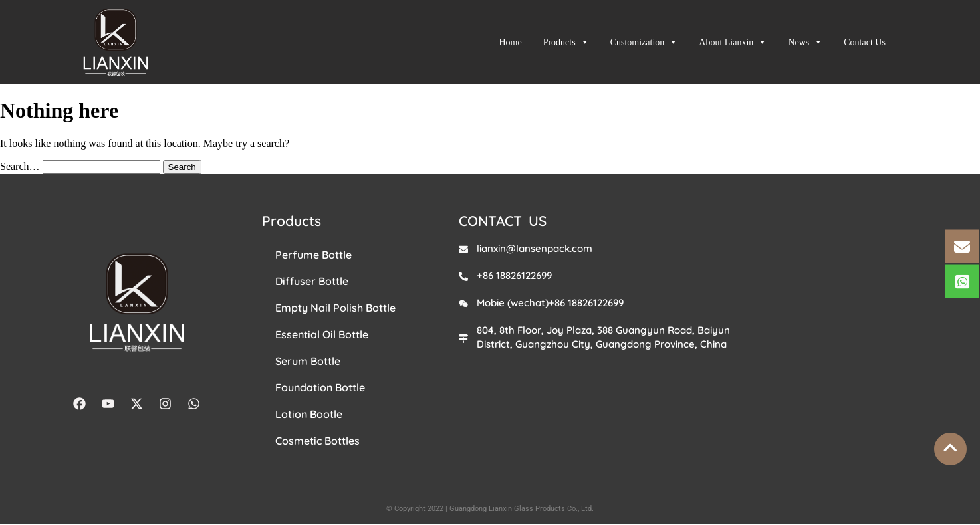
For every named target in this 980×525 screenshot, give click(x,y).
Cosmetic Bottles (317, 441)
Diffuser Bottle (312, 281)
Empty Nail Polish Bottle (335, 308)
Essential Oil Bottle (322, 334)
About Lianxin (733, 42)
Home (510, 42)
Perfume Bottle (313, 255)
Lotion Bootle (309, 414)
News (805, 42)
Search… (20, 166)
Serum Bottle (308, 361)
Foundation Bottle (320, 387)
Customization (644, 42)
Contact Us (865, 42)
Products (566, 42)
